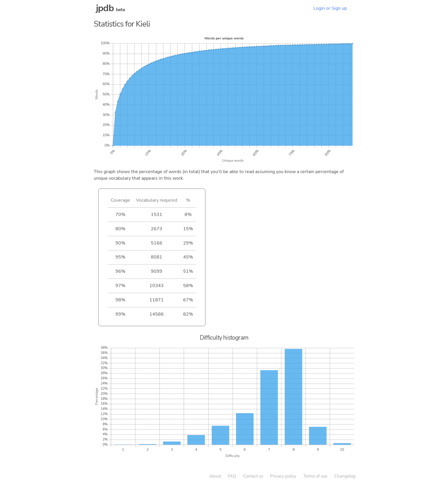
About (215, 476)
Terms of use (315, 476)
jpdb (105, 8)
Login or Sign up (330, 8)
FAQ (232, 476)
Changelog (345, 476)
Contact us (253, 476)
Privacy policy (283, 476)
